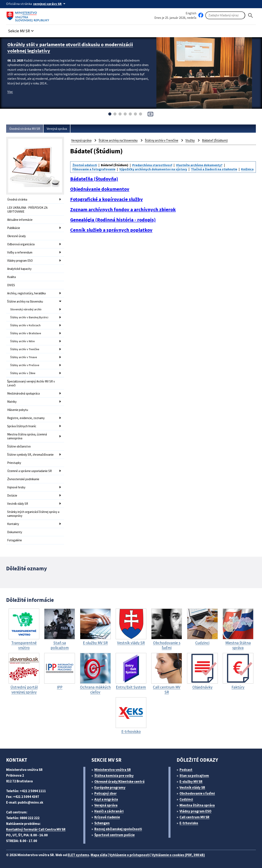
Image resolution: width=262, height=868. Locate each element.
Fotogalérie (15, 540)
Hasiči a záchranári (109, 811)
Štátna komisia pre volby (114, 776)
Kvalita (11, 277)
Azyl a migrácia (106, 799)
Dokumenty (15, 532)
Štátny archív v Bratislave (26, 333)
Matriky (12, 402)
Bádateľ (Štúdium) (215, 140)
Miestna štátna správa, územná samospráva (27, 436)
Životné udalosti (85, 165)
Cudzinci (186, 799)
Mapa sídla (99, 855)
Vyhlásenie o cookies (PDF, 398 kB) (178, 855)
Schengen (102, 823)
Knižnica (247, 169)
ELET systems (78, 855)
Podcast (186, 770)
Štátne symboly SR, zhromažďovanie (30, 455)
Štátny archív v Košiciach (25, 325)
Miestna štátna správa (197, 805)
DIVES (11, 285)
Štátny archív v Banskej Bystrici (29, 317)
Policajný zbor (106, 793)
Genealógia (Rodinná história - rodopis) (113, 220)
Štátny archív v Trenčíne (25, 349)
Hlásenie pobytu (18, 410)
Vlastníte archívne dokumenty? (199, 165)
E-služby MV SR (191, 782)
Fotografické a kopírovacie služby (107, 199)
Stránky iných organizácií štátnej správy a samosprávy (33, 514)
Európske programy (110, 787)
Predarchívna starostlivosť (152, 165)
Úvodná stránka (17, 199)
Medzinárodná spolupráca (23, 393)
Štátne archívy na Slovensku (25, 301)
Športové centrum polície (115, 835)
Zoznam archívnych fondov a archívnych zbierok (123, 210)
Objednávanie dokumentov (100, 189)
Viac (10, 92)
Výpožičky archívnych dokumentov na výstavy (153, 169)
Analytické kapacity (19, 269)
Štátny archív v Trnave (24, 357)
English (191, 13)
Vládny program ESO (20, 261)
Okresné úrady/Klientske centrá (119, 782)
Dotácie (12, 495)
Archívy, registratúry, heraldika (26, 293)
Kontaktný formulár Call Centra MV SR (36, 829)
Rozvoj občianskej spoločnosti (118, 829)
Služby (190, 140)
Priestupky (14, 463)
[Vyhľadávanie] (225, 15)
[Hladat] (251, 15)
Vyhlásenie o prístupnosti (130, 855)
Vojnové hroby (16, 487)
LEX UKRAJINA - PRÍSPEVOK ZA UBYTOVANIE (27, 210)
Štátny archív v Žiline (23, 373)
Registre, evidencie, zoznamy (26, 418)
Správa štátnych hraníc (22, 426)
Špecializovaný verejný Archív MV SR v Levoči (31, 383)
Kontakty (13, 524)
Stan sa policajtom (194, 776)
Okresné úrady (16, 236)
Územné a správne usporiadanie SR (29, 471)
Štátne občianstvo (19, 446)
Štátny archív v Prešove (25, 365)
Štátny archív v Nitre (23, 341)
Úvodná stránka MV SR (25, 129)
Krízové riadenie (107, 817)
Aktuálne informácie (20, 220)
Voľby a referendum (20, 252)
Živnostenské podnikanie (23, 479)
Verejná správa (57, 129)
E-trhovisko (189, 823)
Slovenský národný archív (26, 309)
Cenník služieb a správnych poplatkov (111, 230)
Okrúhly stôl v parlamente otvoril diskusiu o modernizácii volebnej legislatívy (70, 48)
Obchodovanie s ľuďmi (197, 793)
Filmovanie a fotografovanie (94, 169)
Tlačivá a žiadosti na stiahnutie (214, 169)
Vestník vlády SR (18, 504)
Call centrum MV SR (194, 817)
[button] (21, 30)
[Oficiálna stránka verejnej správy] (50, 4)
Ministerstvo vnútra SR (113, 770)
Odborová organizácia (21, 244)
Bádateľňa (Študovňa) (94, 179)
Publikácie (14, 228)
